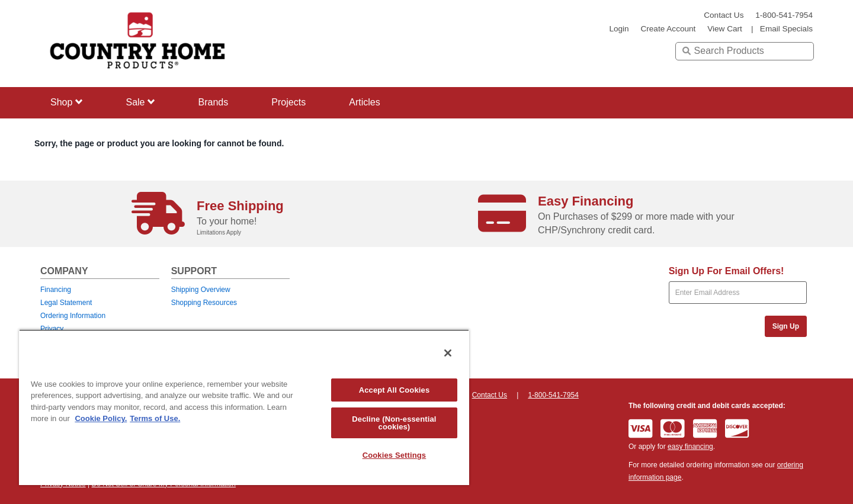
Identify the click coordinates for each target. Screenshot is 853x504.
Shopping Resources (204, 303)
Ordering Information (73, 316)
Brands (214, 102)
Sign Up (786, 326)
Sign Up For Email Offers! (727, 271)
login (619, 29)
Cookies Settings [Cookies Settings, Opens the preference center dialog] (395, 455)
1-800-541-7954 (784, 15)
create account (668, 29)
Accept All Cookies (395, 390)
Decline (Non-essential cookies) (394, 423)
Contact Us (724, 15)
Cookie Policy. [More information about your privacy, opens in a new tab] (101, 418)
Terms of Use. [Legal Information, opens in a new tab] (155, 418)
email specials (786, 29)
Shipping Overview (201, 290)
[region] (244, 407)
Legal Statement (66, 303)
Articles (364, 102)
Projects (288, 102)
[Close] (448, 353)
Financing (56, 290)
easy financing (690, 447)
